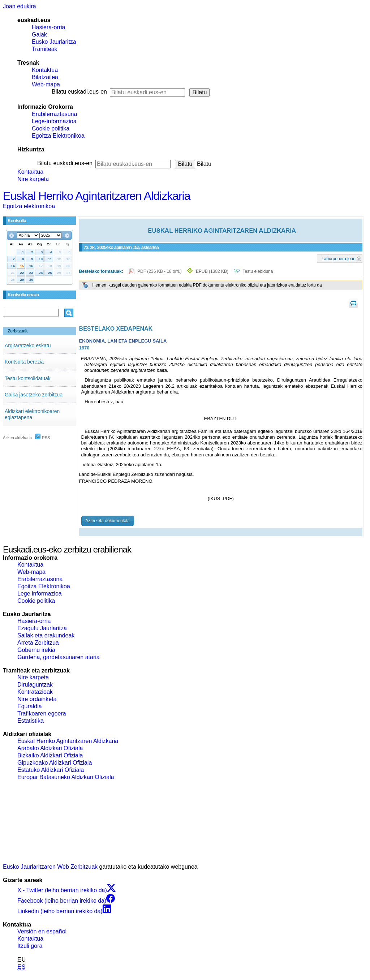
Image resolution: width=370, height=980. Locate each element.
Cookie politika (51, 128)
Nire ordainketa (37, 699)
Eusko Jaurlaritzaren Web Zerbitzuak (50, 867)
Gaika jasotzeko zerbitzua (34, 395)
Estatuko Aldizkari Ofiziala (51, 770)
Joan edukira (20, 6)
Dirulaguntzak (35, 685)
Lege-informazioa (54, 121)
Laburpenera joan (339, 258)
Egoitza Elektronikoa (58, 136)
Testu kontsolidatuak (28, 378)
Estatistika (31, 721)
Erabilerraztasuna (54, 114)
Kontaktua (45, 70)
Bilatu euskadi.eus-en (79, 92)
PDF (160, 271)
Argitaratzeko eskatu (28, 345)
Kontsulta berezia (24, 362)
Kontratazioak (35, 692)
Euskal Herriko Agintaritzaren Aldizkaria (96, 196)
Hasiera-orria (48, 27)
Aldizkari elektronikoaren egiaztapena (32, 414)
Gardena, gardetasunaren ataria (59, 657)
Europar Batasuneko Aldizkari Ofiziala (66, 777)
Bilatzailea (45, 77)
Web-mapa (46, 84)
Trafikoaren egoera (42, 713)
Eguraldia (30, 706)
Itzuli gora (30, 946)
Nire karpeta (33, 179)
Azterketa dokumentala (107, 521)
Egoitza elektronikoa (29, 206)
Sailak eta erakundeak (46, 635)
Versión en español (42, 931)
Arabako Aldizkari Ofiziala (50, 748)
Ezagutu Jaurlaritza (42, 628)
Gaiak (39, 35)
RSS (43, 438)
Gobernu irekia (36, 650)
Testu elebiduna (258, 271)
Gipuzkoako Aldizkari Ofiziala (55, 763)
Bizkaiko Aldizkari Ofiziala (50, 755)
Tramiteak (45, 49)
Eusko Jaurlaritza (54, 42)
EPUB (212, 271)
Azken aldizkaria (17, 438)
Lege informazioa (40, 594)
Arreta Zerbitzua (38, 643)
